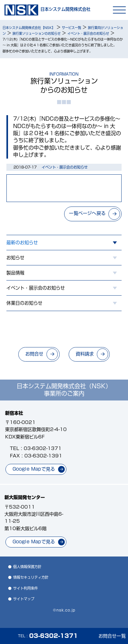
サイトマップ (24, 599)
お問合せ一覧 (112, 636)
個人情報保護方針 (27, 567)
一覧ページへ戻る (87, 213)
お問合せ (34, 354)
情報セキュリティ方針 (31, 577)
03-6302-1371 (43, 448)
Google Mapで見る (34, 469)
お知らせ (15, 258)
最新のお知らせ (22, 243)
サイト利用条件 (26, 588)
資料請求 (85, 354)
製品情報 (15, 273)
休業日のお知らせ (24, 303)
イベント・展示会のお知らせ (36, 288)
